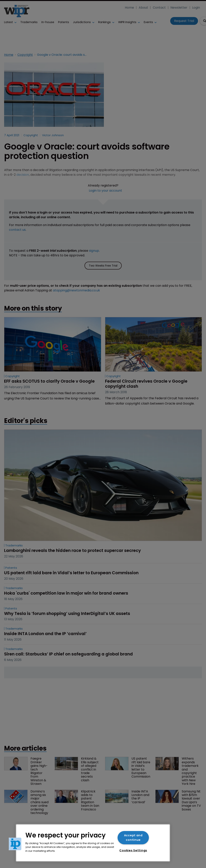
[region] (93, 843)
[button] (15, 844)
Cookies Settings (133, 850)
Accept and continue (133, 838)
